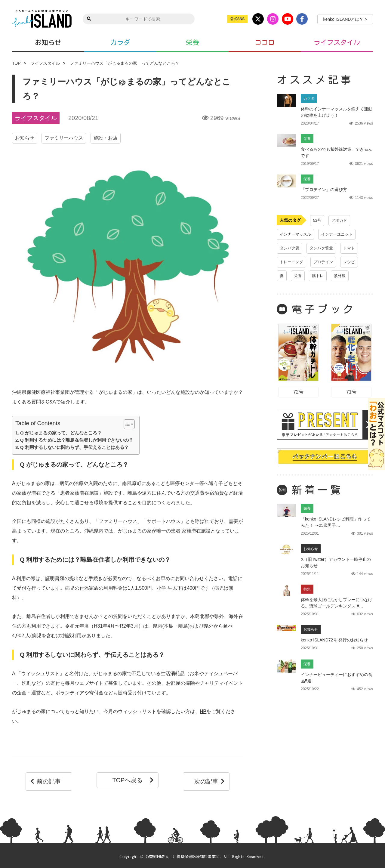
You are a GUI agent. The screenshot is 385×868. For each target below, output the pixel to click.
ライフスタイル (337, 42)
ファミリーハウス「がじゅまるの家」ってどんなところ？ (125, 63)
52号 (318, 221)
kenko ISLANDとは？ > (345, 19)
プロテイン (326, 262)
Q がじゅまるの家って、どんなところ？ (61, 433)
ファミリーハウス (64, 138)
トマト (353, 248)
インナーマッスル (297, 234)
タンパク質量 (324, 248)
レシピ (353, 262)
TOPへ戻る (134, 780)
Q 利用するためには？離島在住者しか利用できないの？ (77, 440)
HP (203, 711)
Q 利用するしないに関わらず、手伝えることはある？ (74, 447)
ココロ (265, 42)
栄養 (192, 42)
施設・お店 (106, 138)
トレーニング (292, 262)
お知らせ (48, 42)
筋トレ (319, 276)
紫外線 (342, 276)
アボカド (340, 221)
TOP (16, 63)
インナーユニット (340, 234)
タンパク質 (290, 248)
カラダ (120, 42)
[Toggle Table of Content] (126, 424)
